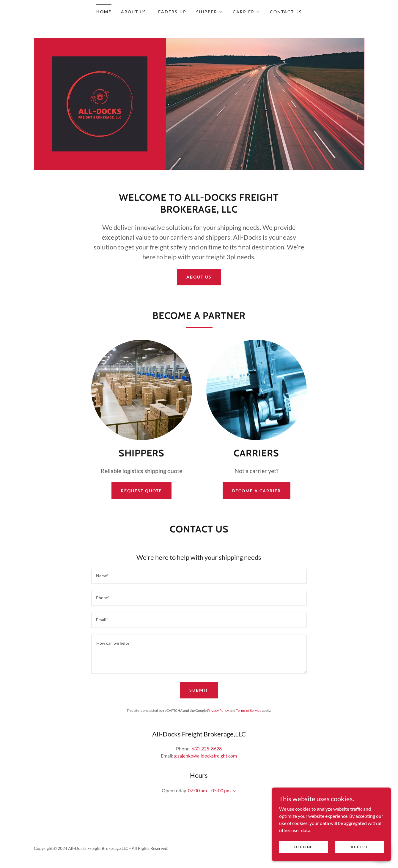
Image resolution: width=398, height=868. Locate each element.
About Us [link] (133, 12)
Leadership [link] (171, 12)
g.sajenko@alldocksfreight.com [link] (206, 756)
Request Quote (141, 491)
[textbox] (199, 576)
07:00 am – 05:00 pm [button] (209, 790)
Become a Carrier (257, 491)
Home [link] (104, 12)
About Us (199, 277)
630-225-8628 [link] (207, 748)
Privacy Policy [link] (218, 710)
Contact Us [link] (286, 12)
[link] (100, 103)
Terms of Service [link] (249, 710)
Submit (199, 690)
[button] (210, 12)
